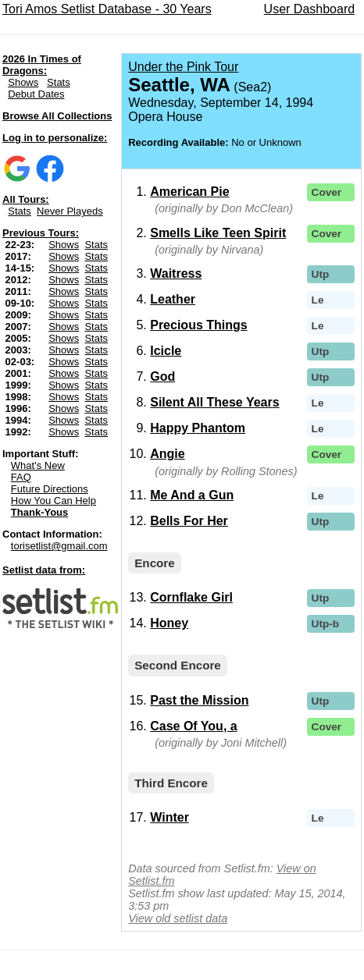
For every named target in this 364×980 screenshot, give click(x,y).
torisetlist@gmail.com (59, 546)
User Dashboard (310, 9)
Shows (23, 82)
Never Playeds (70, 211)
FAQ (21, 477)
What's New (38, 465)
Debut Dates (36, 94)
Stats (59, 82)
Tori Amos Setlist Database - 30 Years (107, 9)
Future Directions (50, 489)
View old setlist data (178, 918)
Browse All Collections (57, 116)
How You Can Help (54, 501)
